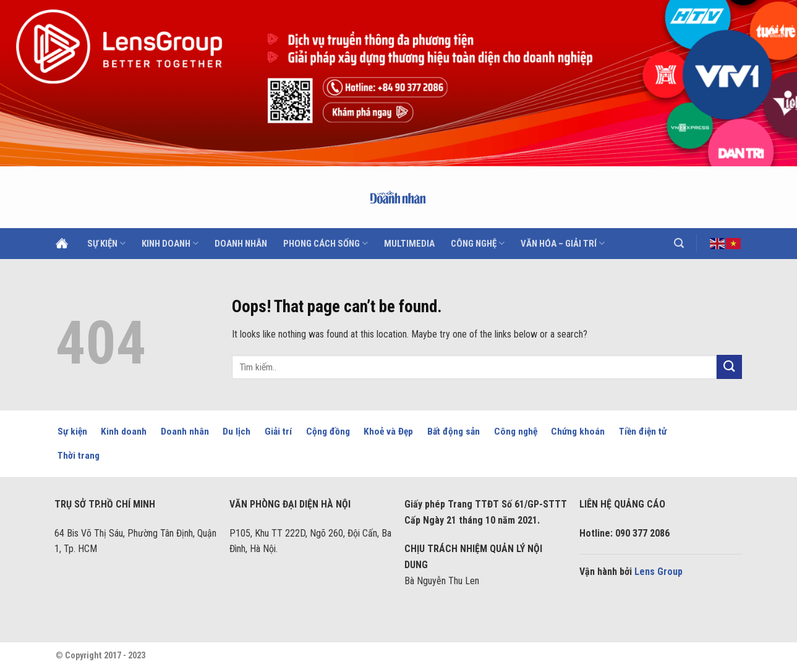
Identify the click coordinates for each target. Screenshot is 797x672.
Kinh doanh (170, 243)
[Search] (679, 243)
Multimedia (409, 244)
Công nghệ (478, 243)
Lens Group (658, 572)
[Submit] (729, 367)
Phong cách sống (326, 243)
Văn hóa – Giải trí (563, 243)
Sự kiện (106, 243)
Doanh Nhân (241, 244)
